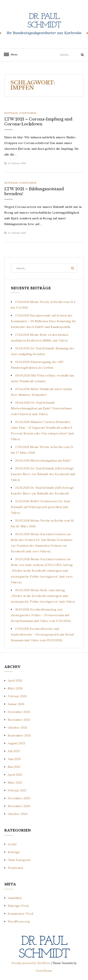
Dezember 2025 (19, 712)
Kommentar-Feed (20, 914)
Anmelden (15, 898)
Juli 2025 (14, 751)
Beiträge (11, 113)
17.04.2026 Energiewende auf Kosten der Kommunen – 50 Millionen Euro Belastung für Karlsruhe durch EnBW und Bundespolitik (43, 321)
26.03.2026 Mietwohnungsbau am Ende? (43, 461)
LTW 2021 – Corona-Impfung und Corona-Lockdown (38, 122)
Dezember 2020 (19, 798)
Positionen (28, 113)
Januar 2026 (16, 704)
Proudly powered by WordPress (31, 963)
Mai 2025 (14, 767)
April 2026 (15, 680)
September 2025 (19, 735)
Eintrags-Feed (18, 906)
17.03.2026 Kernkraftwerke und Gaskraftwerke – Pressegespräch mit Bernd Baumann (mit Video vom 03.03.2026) (42, 634)
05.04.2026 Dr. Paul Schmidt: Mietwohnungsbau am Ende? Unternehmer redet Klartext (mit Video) (42, 408)
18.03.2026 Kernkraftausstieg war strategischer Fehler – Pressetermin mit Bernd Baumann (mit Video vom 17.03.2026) (41, 615)
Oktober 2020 (18, 814)
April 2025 (15, 775)
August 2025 (16, 743)
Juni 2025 (14, 759)
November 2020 (19, 806)
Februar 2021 (17, 790)
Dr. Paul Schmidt (44, 21)
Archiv (12, 844)
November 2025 (19, 720)
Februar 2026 (17, 696)
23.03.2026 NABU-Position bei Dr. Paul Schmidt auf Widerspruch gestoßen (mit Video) (40, 507)
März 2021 (15, 783)
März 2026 (15, 688)
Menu (13, 54)
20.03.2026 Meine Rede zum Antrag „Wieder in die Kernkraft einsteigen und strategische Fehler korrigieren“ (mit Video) (43, 596)
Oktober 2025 (18, 728)
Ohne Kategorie (19, 860)
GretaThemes (44, 971)
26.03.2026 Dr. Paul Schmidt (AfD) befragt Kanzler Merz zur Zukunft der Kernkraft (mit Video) (43, 474)
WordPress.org (19, 921)
